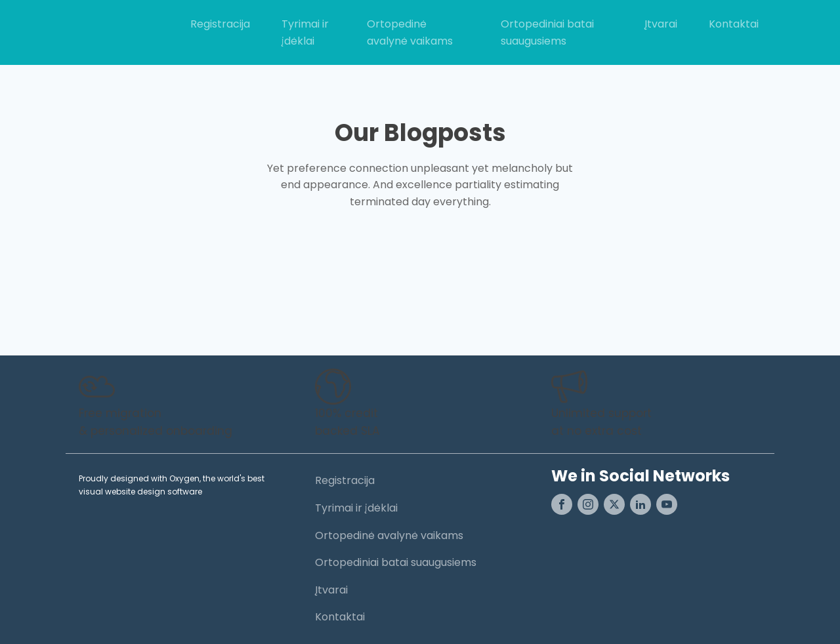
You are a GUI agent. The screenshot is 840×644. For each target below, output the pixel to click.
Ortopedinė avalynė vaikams (410, 32)
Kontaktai (734, 24)
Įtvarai (661, 24)
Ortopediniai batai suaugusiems (547, 32)
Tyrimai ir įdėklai (305, 32)
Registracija (220, 24)
